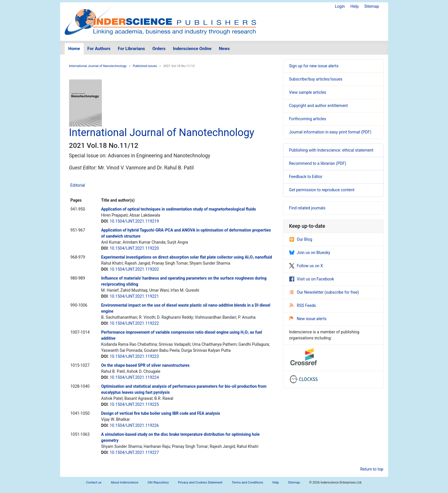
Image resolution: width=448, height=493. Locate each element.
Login (340, 6)
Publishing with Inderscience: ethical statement (331, 150)
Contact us (94, 483)
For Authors (99, 49)
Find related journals (307, 208)
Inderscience (192, 49)
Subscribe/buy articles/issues (316, 79)
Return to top (372, 469)
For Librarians (131, 49)
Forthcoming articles (308, 119)
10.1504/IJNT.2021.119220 (134, 248)
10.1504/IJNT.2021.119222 (134, 323)
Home (74, 49)
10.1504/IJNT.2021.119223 (134, 356)
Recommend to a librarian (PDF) (318, 163)
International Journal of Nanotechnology (98, 66)
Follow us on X (306, 266)
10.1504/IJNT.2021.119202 (134, 269)
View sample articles (308, 92)
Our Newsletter (307, 292)
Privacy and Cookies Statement (200, 483)
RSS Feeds (303, 305)
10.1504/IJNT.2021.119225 (134, 404)
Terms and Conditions (247, 483)
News (224, 49)
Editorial (78, 185)
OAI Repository (158, 483)
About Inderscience (125, 483)
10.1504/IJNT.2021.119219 (134, 221)
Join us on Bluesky (310, 253)
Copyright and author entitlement (319, 106)
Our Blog (301, 239)
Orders (159, 49)
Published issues (145, 66)
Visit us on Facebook (312, 279)
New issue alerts (308, 319)
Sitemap (372, 6)
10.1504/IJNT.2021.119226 (134, 425)
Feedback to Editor (306, 177)
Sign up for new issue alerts (314, 66)
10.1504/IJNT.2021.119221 (134, 296)
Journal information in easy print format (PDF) (330, 132)
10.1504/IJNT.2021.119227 (134, 452)
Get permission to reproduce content (322, 190)
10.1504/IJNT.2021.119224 (134, 377)
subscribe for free (342, 292)
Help (355, 6)
